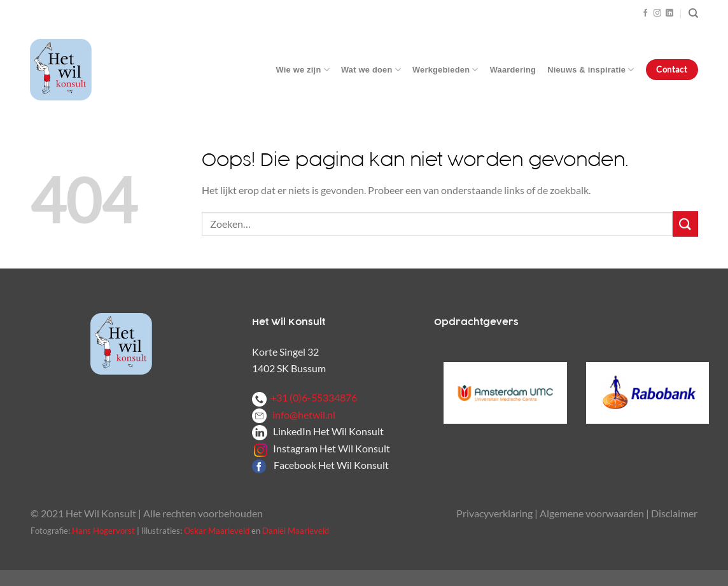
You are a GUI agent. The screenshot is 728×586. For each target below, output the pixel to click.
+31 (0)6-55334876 (304, 397)
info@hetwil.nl (294, 415)
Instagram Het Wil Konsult (332, 448)
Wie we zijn (303, 70)
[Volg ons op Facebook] (645, 13)
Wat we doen (371, 70)
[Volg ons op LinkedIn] (669, 13)
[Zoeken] (693, 13)
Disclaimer (674, 513)
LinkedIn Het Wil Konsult (328, 431)
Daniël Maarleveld (296, 531)
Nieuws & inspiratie (591, 70)
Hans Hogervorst (103, 531)
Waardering (513, 70)
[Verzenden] (685, 224)
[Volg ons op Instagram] (657, 13)
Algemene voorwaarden (592, 513)
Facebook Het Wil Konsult (331, 465)
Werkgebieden (445, 70)
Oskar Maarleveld (217, 531)
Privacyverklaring (494, 513)
